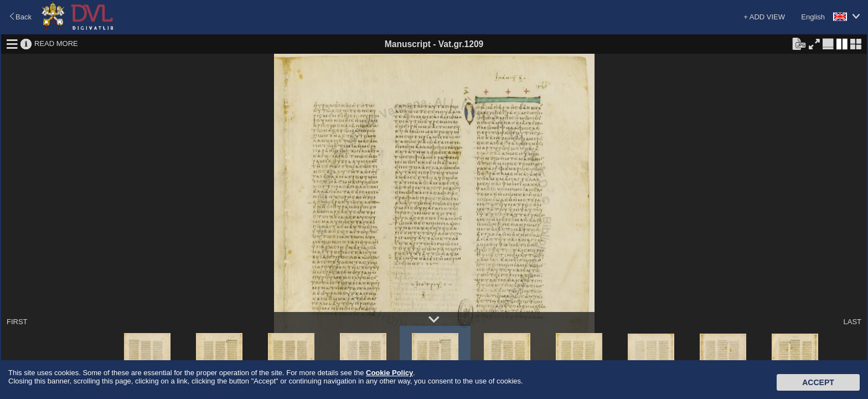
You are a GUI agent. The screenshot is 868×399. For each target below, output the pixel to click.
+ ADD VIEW (764, 17)
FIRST (17, 322)
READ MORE (56, 44)
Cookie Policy (389, 373)
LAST (852, 322)
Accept (818, 382)
